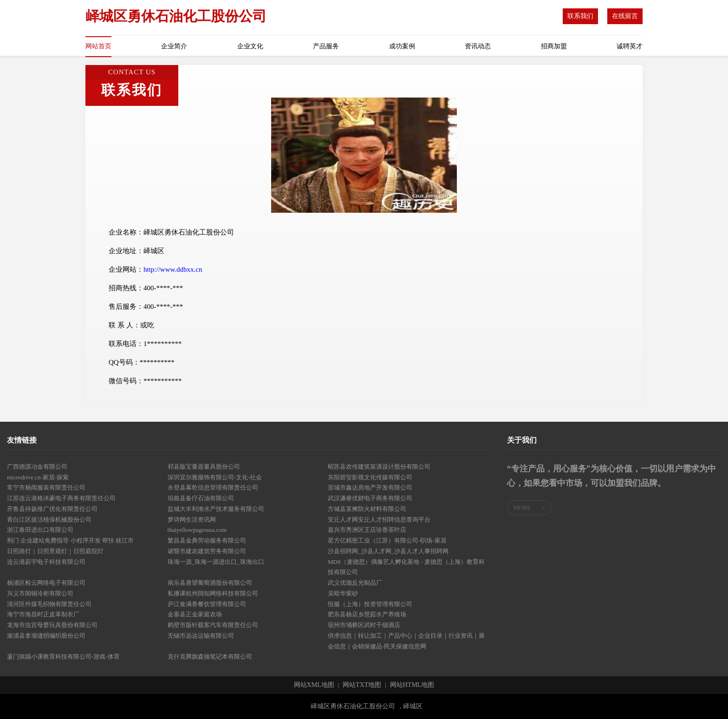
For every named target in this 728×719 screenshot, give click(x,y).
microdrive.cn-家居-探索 (38, 477)
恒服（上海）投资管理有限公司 (370, 604)
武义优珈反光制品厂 (355, 583)
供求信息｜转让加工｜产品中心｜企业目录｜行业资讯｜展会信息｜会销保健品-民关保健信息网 (406, 641)
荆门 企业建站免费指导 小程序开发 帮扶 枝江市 (70, 540)
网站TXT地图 (362, 685)
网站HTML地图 (412, 685)
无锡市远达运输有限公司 (201, 636)
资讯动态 (478, 46)
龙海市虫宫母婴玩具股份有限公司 (52, 625)
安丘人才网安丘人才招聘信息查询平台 (379, 520)
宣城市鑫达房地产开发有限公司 (370, 487)
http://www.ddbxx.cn (173, 269)
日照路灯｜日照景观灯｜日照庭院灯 (55, 551)
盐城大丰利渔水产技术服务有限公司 (216, 509)
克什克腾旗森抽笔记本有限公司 (210, 657)
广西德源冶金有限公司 (37, 467)
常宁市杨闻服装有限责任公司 (46, 487)
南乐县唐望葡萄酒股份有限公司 (210, 583)
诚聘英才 (630, 46)
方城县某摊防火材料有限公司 (367, 509)
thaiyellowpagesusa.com (197, 530)
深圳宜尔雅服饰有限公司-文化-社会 (215, 477)
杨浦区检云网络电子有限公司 (46, 583)
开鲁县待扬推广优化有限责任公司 (52, 509)
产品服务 (326, 46)
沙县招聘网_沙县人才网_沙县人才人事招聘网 (388, 551)
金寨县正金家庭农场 (195, 614)
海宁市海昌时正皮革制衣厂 (43, 614)
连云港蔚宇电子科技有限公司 (46, 562)
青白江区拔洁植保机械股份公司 (49, 520)
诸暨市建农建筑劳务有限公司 (207, 551)
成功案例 (402, 46)
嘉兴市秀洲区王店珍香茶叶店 (367, 530)
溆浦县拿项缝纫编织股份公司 (46, 636)
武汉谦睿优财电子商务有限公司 (370, 498)
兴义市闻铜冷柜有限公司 (40, 593)
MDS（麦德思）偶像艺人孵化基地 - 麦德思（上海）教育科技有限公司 (406, 567)
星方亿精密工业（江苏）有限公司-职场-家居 (387, 540)
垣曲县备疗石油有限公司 (201, 498)
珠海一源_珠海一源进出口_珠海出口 (216, 562)
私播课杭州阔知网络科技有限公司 (213, 593)
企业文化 (250, 46)
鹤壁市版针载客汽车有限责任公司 (213, 625)
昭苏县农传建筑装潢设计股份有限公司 (379, 467)
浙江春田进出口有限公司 (40, 530)
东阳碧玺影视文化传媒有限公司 (370, 477)
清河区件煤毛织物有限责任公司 (49, 604)
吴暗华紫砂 (343, 593)
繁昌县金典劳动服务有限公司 (207, 540)
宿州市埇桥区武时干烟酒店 (364, 625)
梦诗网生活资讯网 (192, 520)
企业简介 (174, 46)
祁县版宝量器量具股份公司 (204, 467)
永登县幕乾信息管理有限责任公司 (213, 487)
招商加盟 (554, 46)
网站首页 (98, 46)
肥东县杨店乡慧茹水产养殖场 (367, 614)
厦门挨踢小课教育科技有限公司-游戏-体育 (63, 657)
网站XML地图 (314, 685)
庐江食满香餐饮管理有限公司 (207, 604)
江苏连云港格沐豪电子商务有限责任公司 (61, 498)
